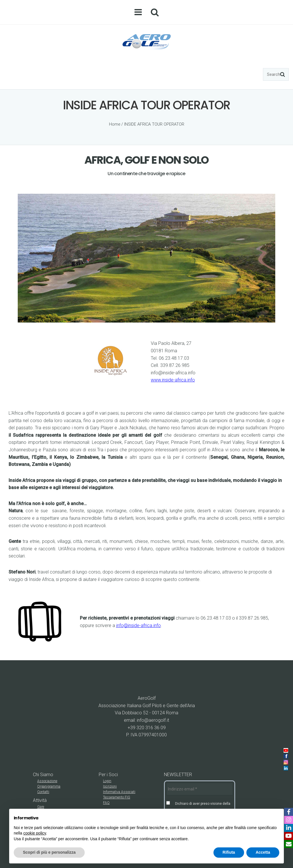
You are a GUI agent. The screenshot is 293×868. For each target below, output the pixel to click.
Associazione (47, 781)
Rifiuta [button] (229, 852)
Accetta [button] (263, 852)
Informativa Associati (119, 792)
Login (107, 781)
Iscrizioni (110, 786)
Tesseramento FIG (117, 797)
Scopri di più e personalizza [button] (49, 852)
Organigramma (49, 786)
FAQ (106, 803)
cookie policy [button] (34, 833)
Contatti (43, 792)
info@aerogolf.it (153, 720)
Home (115, 124)
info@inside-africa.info (138, 625)
